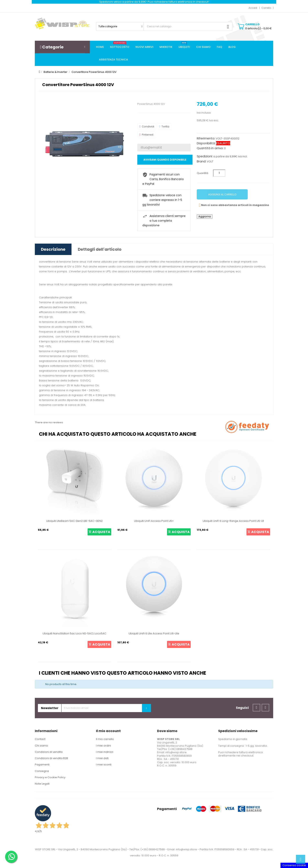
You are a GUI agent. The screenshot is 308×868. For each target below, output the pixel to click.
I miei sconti (104, 765)
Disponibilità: (206, 143)
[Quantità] (219, 173)
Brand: (201, 161)
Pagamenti (42, 765)
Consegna (42, 771)
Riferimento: (206, 138)
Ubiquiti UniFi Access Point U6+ (154, 521)
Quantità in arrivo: (210, 148)
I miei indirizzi (105, 752)
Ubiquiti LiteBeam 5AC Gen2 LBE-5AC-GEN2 (74, 521)
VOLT (210, 161)
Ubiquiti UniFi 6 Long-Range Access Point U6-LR (233, 521)
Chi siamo (41, 746)
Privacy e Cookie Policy (50, 777)
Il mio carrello (105, 739)
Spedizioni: (205, 156)
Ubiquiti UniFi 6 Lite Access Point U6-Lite (154, 633)
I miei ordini (103, 746)
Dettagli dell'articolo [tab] (100, 249)
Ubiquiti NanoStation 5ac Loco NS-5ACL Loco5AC (74, 633)
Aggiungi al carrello (222, 194)
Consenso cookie (294, 865)
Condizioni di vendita (49, 752)
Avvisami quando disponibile (165, 160)
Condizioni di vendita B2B (51, 758)
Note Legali (42, 784)
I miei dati (102, 758)
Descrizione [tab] (53, 249)
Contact (40, 739)
